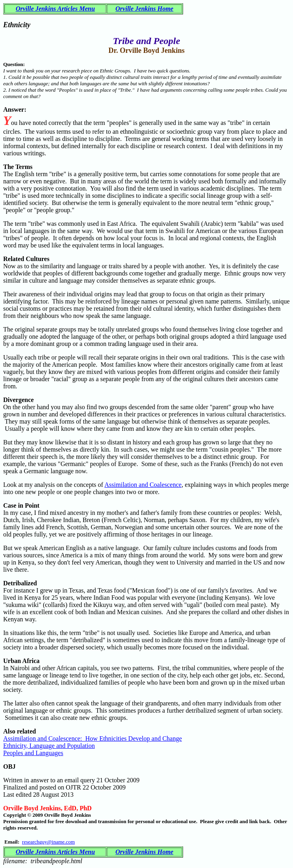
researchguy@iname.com (48, 842)
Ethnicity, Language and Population (49, 746)
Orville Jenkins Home (145, 9)
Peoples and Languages (33, 753)
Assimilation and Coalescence (143, 485)
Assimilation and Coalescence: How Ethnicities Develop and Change (93, 738)
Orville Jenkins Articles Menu (55, 9)
